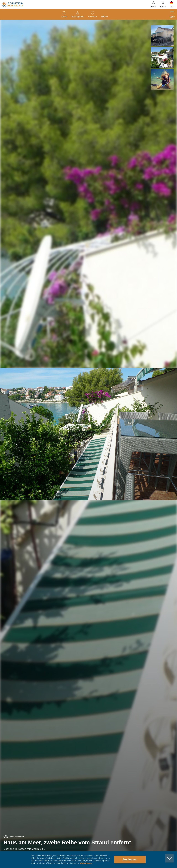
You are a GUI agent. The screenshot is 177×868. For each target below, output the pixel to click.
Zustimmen (130, 859)
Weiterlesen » (86, 863)
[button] (162, 36)
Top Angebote (78, 17)
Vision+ (163, 6)
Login (154, 6)
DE (171, 6)
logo (12, 4)
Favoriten (93, 17)
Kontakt (104, 17)
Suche (64, 17)
